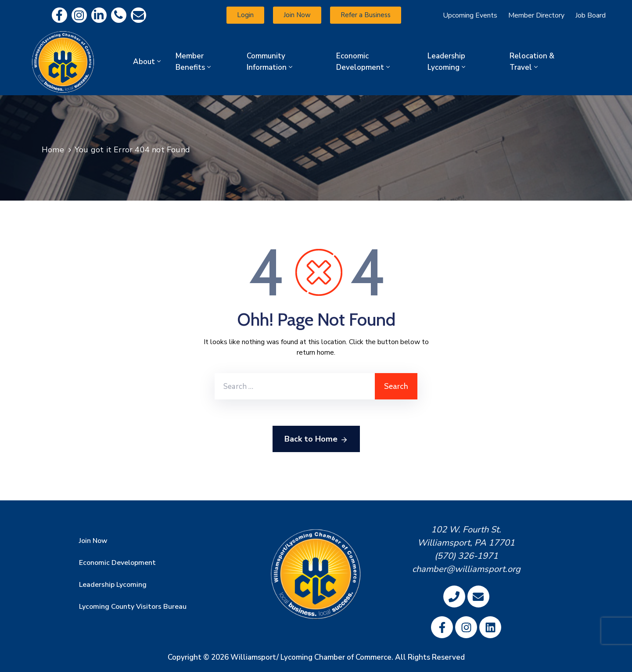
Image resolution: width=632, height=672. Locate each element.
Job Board (591, 15)
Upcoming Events (470, 15)
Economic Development (364, 62)
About (148, 62)
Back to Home (316, 439)
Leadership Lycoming (447, 62)
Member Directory (536, 15)
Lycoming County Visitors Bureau (133, 607)
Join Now (93, 541)
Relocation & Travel (532, 62)
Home (53, 150)
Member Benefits (194, 62)
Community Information (270, 62)
